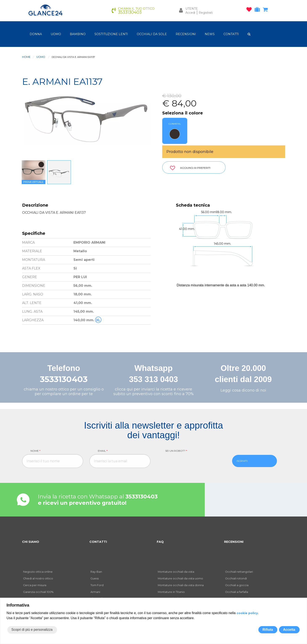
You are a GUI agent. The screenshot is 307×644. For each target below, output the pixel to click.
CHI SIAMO (31, 542)
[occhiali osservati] (250, 10)
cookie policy (247, 613)
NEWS (210, 34)
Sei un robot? (176, 451)
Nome (35, 451)
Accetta (289, 630)
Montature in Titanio (171, 592)
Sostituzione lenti (111, 34)
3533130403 (64, 379)
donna (36, 34)
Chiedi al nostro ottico (38, 578)
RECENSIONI (186, 34)
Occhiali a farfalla (237, 592)
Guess (95, 578)
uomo (56, 34)
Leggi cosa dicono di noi (243, 390)
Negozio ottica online (38, 572)
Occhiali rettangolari (239, 572)
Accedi (190, 13)
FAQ (160, 542)
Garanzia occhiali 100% (38, 592)
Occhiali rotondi (236, 578)
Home (26, 57)
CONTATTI (231, 34)
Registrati (206, 13)
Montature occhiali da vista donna (181, 585)
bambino (78, 34)
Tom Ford (97, 585)
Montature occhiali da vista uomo (180, 578)
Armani (95, 592)
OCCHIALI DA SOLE (152, 34)
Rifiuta (268, 630)
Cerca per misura (35, 585)
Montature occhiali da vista (176, 572)
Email (103, 451)
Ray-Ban (96, 572)
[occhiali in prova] (258, 10)
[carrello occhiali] (266, 10)
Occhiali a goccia (237, 585)
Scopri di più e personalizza (32, 630)
